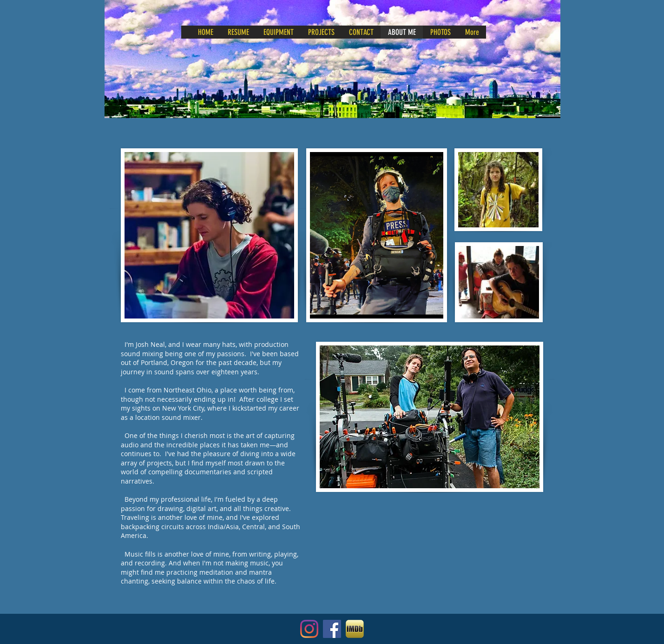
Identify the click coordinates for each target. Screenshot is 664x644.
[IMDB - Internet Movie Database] (355, 629)
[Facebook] (332, 629)
